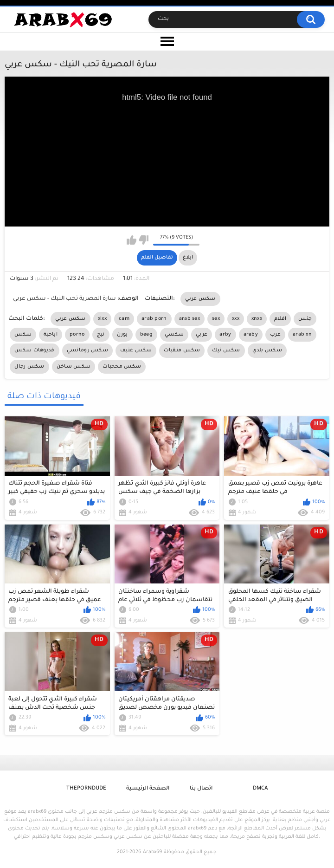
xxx (236, 319)
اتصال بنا (201, 789)
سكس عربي (200, 299)
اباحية (51, 335)
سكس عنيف (136, 350)
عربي (202, 335)
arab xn (302, 335)
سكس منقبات (182, 350)
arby (225, 335)
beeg (146, 335)
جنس (305, 319)
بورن (122, 335)
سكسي (174, 335)
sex (216, 319)
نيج (101, 335)
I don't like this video (144, 240)
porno (77, 335)
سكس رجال (29, 367)
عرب (275, 335)
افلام (280, 319)
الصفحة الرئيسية (148, 789)
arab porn (154, 319)
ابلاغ (188, 258)
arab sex (189, 319)
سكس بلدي (267, 350)
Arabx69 (152, 852)
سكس (23, 335)
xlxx (102, 319)
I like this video (132, 240)
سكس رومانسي (87, 350)
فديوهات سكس (34, 350)
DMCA (260, 789)
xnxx (257, 319)
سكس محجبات (122, 367)
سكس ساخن (74, 367)
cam (124, 319)
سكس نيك (226, 350)
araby (251, 335)
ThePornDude (86, 789)
